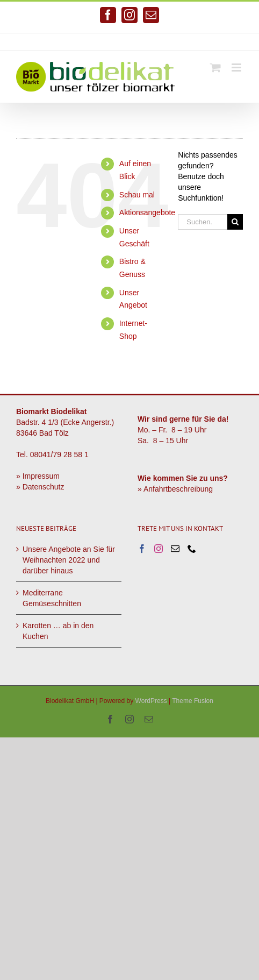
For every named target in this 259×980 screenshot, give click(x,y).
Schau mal (137, 195)
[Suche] (235, 222)
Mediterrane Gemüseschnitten (52, 598)
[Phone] (192, 549)
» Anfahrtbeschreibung (175, 489)
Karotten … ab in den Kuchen (58, 631)
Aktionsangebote (147, 212)
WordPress (151, 701)
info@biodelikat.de (171, 42)
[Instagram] (159, 549)
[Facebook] (142, 549)
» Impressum (38, 476)
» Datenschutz (40, 487)
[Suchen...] (203, 222)
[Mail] (175, 549)
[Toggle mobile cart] (215, 68)
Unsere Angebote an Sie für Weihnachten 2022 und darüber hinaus (69, 560)
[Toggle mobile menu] (237, 68)
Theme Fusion (193, 701)
